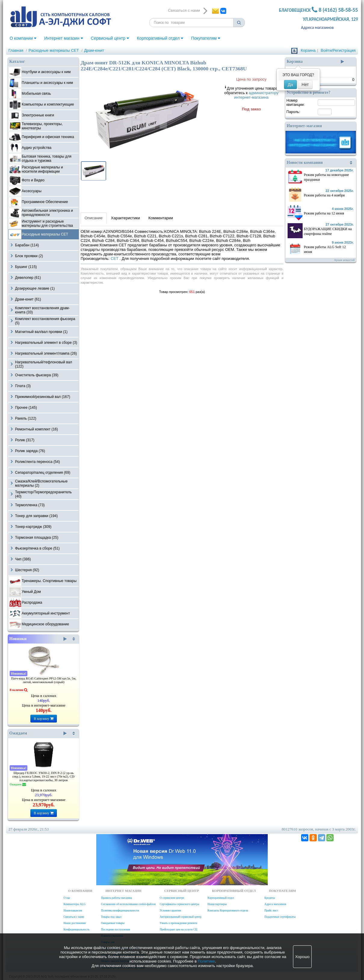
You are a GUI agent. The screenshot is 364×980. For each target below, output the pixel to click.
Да (290, 85)
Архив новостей (344, 260)
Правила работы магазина (116, 898)
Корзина (308, 50)
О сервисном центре (172, 898)
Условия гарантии (170, 911)
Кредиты (270, 898)
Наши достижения (74, 923)
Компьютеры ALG (74, 904)
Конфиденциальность (76, 929)
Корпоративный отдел (160, 38)
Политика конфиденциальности (120, 911)
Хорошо (302, 957)
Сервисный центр (110, 38)
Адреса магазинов (318, 28)
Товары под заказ (111, 917)
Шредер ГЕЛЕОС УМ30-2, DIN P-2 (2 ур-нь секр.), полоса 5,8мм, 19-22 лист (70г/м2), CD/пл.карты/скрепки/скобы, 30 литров (44, 777)
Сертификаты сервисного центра (179, 904)
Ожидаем (38, 733)
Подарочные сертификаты (280, 917)
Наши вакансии (73, 911)
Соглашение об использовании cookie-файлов (128, 904)
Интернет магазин (64, 38)
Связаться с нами (74, 917)
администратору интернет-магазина (256, 95)
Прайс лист (271, 911)
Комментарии (161, 218)
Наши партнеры (217, 904)
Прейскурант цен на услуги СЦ (179, 929)
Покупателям (206, 38)
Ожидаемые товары (113, 923)
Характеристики (125, 218)
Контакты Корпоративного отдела (228, 911)
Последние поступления (115, 929)
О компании (23, 38)
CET (115, 259)
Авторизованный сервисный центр (180, 917)
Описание (94, 218)
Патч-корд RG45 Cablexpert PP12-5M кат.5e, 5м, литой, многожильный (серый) (44, 680)
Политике (206, 961)
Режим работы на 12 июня (324, 213)
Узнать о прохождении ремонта (179, 923)
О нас (67, 898)
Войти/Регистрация (338, 50)
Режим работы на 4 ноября (324, 195)
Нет (305, 85)
